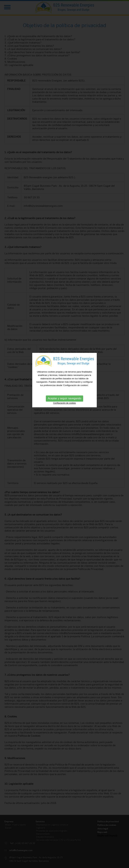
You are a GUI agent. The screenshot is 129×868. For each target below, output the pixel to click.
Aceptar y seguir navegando (64, 384)
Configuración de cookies (65, 389)
